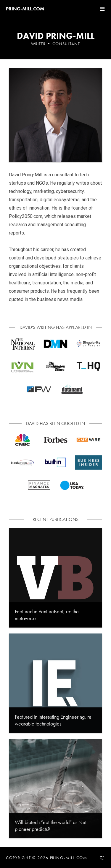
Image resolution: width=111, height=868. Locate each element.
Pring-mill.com (25, 9)
